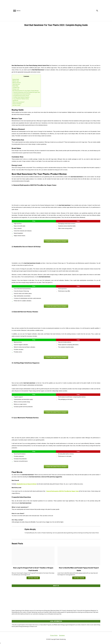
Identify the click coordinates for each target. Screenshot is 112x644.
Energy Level (16, 89)
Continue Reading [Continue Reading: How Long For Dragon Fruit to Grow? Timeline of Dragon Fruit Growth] (33, 578)
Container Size (16, 87)
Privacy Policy (54, 635)
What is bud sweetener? (18, 102)
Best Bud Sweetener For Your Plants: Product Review (26, 91)
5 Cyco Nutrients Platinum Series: (21, 99)
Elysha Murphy (30, 529)
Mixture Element (17, 83)
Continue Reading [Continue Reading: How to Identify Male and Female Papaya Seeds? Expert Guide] (79, 578)
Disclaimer (62, 635)
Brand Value (15, 86)
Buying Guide (16, 79)
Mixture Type (16, 81)
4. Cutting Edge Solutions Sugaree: (21, 97)
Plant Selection (16, 84)
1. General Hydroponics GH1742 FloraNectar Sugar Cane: (26, 92)
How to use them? (17, 104)
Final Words (15, 100)
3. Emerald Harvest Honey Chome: (21, 96)
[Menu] (15, 11)
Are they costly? (16, 105)
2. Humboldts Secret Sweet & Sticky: (21, 94)
